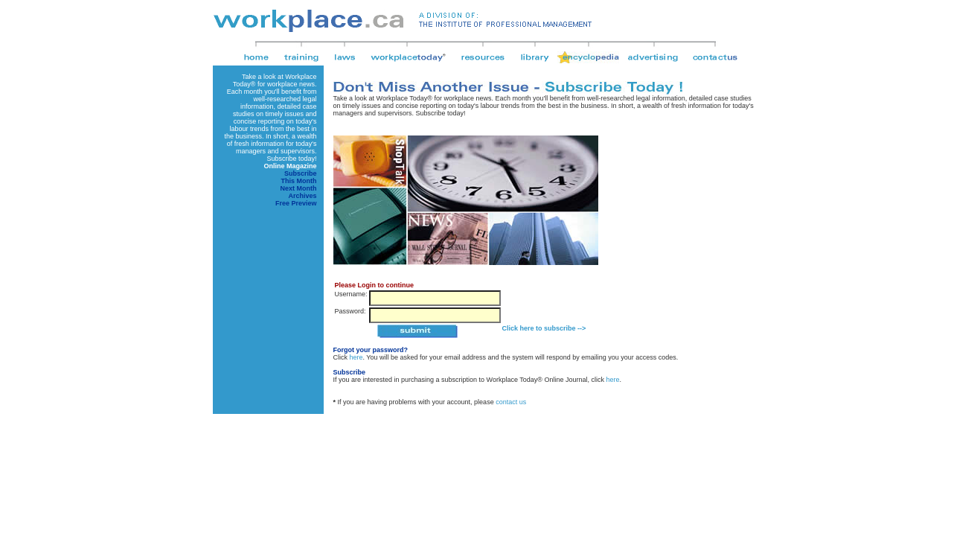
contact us (511, 402)
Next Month (299, 188)
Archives (302, 196)
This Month (299, 181)
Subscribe (301, 173)
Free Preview (296, 203)
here (356, 357)
